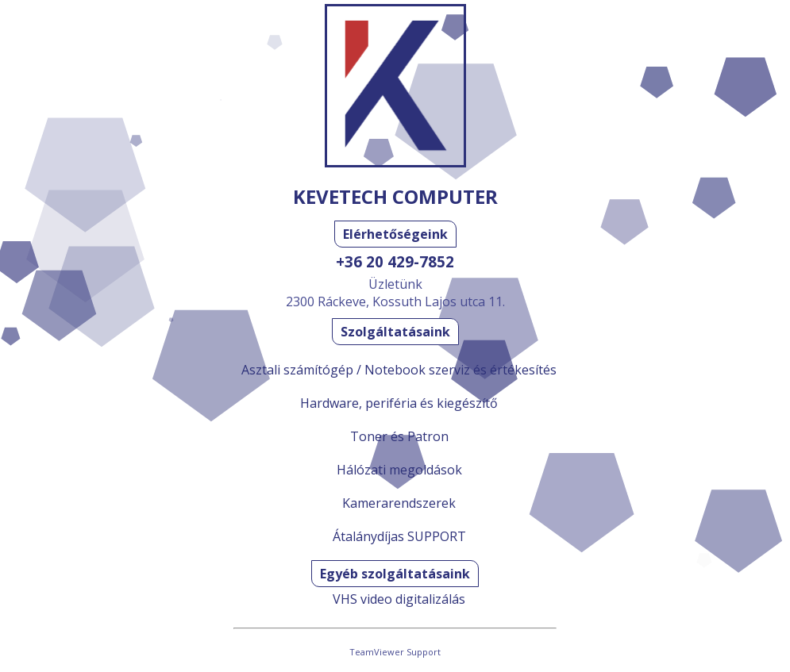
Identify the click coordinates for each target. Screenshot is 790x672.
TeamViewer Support (395, 652)
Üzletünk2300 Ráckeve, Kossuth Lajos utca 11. (395, 293)
